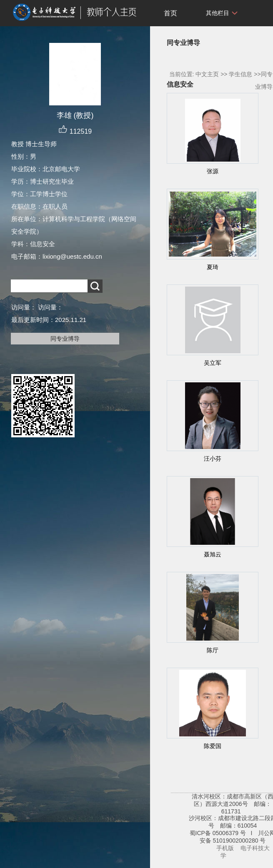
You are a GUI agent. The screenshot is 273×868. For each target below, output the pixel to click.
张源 (213, 171)
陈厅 (213, 650)
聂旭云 (213, 554)
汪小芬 (213, 459)
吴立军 (213, 363)
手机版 (225, 848)
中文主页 (207, 74)
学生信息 (240, 74)
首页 (170, 13)
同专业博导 (65, 339)
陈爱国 (213, 746)
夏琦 (213, 267)
